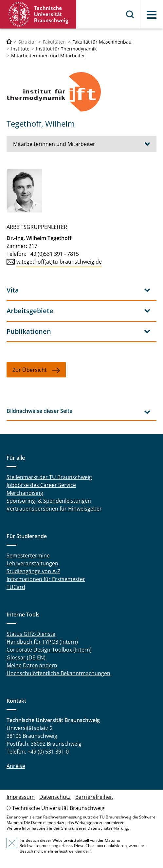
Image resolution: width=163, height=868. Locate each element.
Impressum (21, 797)
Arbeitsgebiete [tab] (30, 311)
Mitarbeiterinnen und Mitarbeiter (48, 56)
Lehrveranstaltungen (32, 563)
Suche (130, 14)
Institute (20, 49)
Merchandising (25, 493)
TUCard (16, 587)
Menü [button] (152, 15)
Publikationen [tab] (29, 331)
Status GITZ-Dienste (31, 634)
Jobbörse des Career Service (41, 485)
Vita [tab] (13, 290)
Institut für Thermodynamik (66, 49)
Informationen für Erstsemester (46, 579)
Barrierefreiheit (94, 797)
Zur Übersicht (30, 370)
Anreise (16, 766)
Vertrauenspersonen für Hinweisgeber (54, 509)
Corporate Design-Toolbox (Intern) (49, 650)
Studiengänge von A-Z (33, 571)
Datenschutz (55, 797)
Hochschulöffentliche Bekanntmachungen (58, 673)
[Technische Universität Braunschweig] (9, 42)
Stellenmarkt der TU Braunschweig (49, 477)
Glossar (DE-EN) (26, 657)
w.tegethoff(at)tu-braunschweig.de (59, 262)
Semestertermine (28, 555)
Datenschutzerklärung (108, 828)
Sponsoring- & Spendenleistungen (49, 501)
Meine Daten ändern (32, 665)
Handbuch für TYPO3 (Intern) (42, 642)
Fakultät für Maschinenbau (102, 42)
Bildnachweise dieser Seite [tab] (39, 411)
